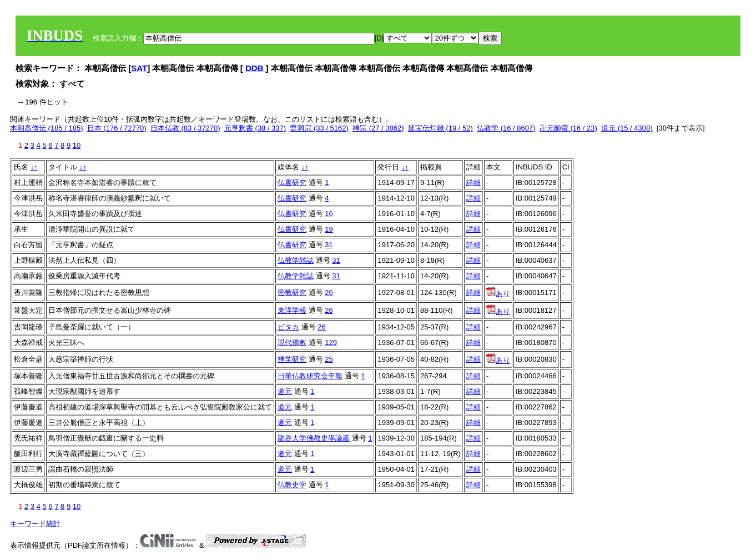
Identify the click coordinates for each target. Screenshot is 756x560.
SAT (139, 68)
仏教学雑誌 (296, 260)
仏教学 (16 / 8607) (506, 128)
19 (329, 229)
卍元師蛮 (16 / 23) (568, 128)
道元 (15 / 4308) (627, 128)
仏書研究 (292, 182)
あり (498, 294)
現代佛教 (292, 342)
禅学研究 (292, 359)
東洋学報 (292, 310)
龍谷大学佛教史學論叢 (314, 438)
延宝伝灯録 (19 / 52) (440, 128)
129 (331, 342)
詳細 (473, 182)
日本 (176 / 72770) (117, 128)
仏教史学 (292, 485)
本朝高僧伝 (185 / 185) (47, 128)
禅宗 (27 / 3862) (378, 128)
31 (329, 245)
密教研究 (292, 292)
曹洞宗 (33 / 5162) (319, 128)
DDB (256, 68)
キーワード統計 (35, 524)
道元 (285, 391)
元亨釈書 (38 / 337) (255, 128)
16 (329, 214)
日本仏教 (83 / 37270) (185, 128)
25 (329, 359)
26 (329, 292)
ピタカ (288, 327)
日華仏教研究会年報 (310, 376)
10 (77, 145)
